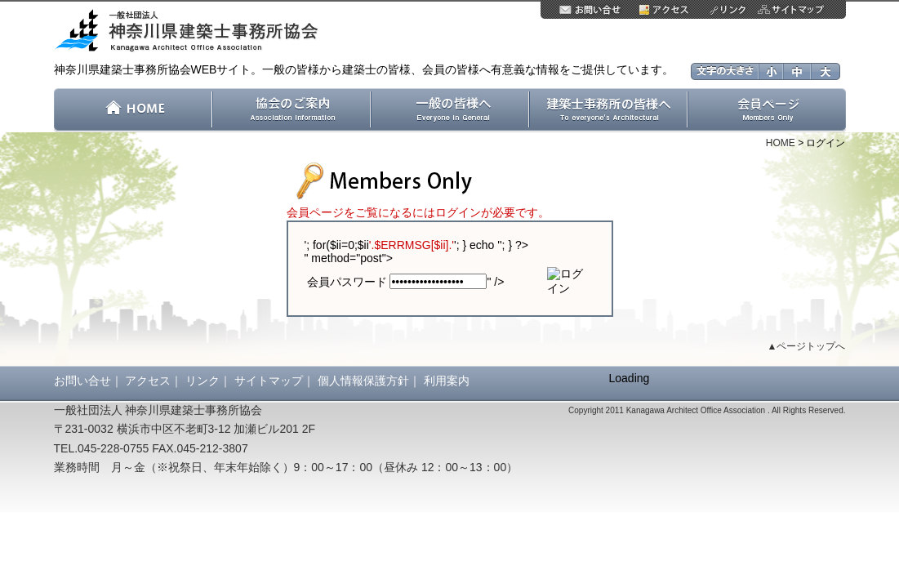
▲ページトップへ (807, 346)
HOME (781, 143)
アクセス (148, 381)
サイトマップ (269, 381)
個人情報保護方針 (363, 381)
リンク (202, 381)
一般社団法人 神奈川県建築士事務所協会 (192, 31)
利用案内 (447, 381)
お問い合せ (82, 381)
